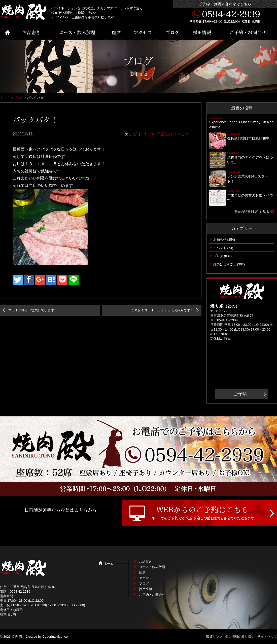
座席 (116, 33)
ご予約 (240, 394)
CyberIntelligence (55, 637)
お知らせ (220, 240)
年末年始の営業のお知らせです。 (250, 198)
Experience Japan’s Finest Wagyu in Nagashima (241, 125)
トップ (5, 98)
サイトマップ (267, 637)
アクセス (143, 33)
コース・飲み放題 (77, 33)
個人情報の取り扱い (240, 637)
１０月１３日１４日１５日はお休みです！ (162, 310)
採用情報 (202, 33)
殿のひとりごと (175, 134)
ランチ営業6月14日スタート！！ (248, 179)
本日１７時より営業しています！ (33, 310)
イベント (220, 248)
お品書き (31, 33)
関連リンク (214, 637)
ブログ (172, 33)
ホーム (109, 564)
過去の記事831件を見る (252, 212)
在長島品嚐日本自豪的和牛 (248, 138)
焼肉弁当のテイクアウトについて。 (250, 160)
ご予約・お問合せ (248, 33)
